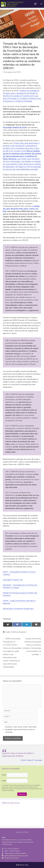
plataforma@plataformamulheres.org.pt (15, 856)
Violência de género (19, 632)
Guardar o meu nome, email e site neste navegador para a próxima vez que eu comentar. (21, 729)
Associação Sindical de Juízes (15, 127)
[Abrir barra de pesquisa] (41, 4)
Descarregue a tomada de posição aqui (18, 609)
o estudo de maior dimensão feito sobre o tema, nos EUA (21, 209)
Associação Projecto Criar (13, 580)
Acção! (8, 632)
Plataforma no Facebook (10, 858)
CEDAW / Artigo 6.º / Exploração (31, 760)
